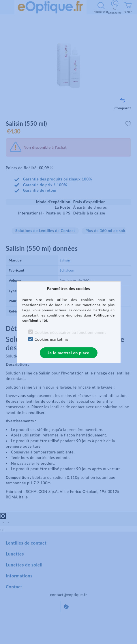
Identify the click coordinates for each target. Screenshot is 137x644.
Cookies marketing (51, 339)
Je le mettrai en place (68, 353)
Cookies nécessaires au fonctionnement (70, 332)
